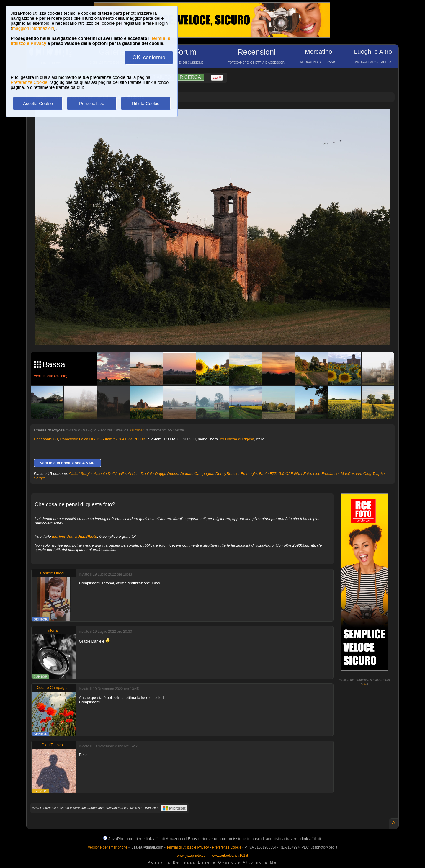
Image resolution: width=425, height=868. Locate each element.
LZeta (306, 474)
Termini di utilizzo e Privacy (188, 847)
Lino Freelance (326, 474)
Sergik (39, 478)
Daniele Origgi (153, 474)
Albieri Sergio (80, 474)
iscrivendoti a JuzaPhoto (75, 536)
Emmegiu (249, 474)
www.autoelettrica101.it (230, 856)
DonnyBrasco (227, 474)
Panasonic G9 (46, 439)
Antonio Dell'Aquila (110, 474)
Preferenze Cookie (29, 82)
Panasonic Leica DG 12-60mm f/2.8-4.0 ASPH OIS (103, 439)
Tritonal (137, 430)
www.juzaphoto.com (193, 856)
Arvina (133, 474)
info (364, 684)
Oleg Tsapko (374, 474)
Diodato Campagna (197, 474)
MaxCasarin (351, 474)
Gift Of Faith (289, 474)
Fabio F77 (268, 474)
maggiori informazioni (33, 28)
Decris (173, 474)
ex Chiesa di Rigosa (237, 439)
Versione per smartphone (107, 847)
